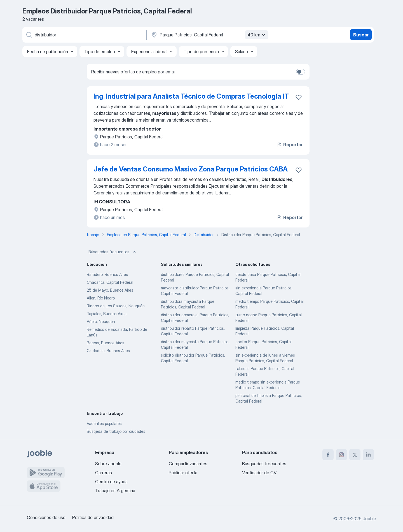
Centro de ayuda (111, 482)
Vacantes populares (104, 423)
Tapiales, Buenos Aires (107, 314)
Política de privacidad (93, 517)
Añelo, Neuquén (101, 321)
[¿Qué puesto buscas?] (84, 35)
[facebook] (328, 455)
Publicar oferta (183, 473)
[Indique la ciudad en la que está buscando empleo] (209, 35)
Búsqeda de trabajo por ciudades (116, 431)
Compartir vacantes (188, 464)
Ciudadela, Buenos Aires (108, 351)
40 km (257, 35)
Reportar (290, 145)
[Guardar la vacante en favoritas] (299, 97)
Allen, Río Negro (101, 298)
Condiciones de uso (46, 517)
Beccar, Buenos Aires (106, 343)
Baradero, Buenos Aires (107, 274)
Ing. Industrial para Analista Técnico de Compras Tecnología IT (191, 96)
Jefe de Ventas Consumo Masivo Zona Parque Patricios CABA (191, 169)
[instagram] (341, 455)
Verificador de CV (259, 473)
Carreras (104, 473)
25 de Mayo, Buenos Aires (110, 290)
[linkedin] (368, 455)
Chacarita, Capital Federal (110, 282)
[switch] (301, 72)
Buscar (361, 35)
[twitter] (355, 455)
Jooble (369, 519)
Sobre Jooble (108, 464)
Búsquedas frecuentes (113, 252)
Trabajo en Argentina (115, 491)
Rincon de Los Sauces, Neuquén (116, 306)
